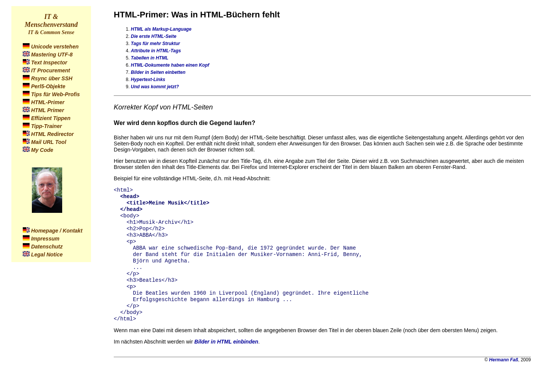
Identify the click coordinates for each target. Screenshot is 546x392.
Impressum (45, 239)
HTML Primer (48, 110)
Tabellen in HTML (150, 58)
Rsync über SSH (52, 78)
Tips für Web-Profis (56, 94)
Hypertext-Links (148, 80)
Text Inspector (49, 62)
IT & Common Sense (51, 32)
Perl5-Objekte (48, 86)
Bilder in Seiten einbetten (158, 72)
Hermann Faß (504, 376)
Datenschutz (47, 247)
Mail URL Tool (49, 142)
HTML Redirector (53, 134)
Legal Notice (47, 255)
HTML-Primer (48, 102)
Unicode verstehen (55, 47)
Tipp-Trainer (46, 126)
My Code (42, 150)
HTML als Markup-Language (161, 29)
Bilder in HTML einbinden (227, 358)
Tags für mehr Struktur (155, 44)
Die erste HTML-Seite (154, 36)
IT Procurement (51, 70)
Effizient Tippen (51, 118)
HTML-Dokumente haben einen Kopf (170, 65)
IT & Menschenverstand (51, 21)
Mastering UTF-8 (52, 55)
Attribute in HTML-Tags (156, 51)
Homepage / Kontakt (57, 231)
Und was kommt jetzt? (155, 87)
